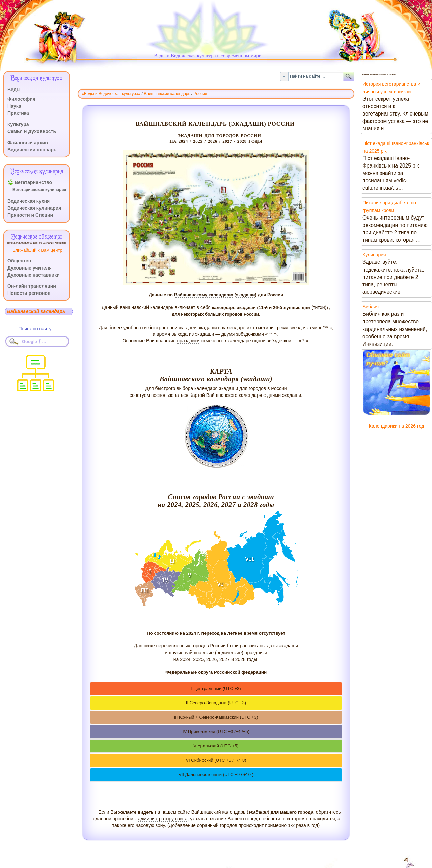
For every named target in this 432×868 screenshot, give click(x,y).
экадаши (247, 124)
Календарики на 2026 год (397, 426)
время (163, 334)
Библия (371, 307)
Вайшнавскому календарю (204, 295)
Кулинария (374, 255)
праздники (188, 341)
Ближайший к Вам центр (37, 250)
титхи (319, 307)
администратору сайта (163, 819)
